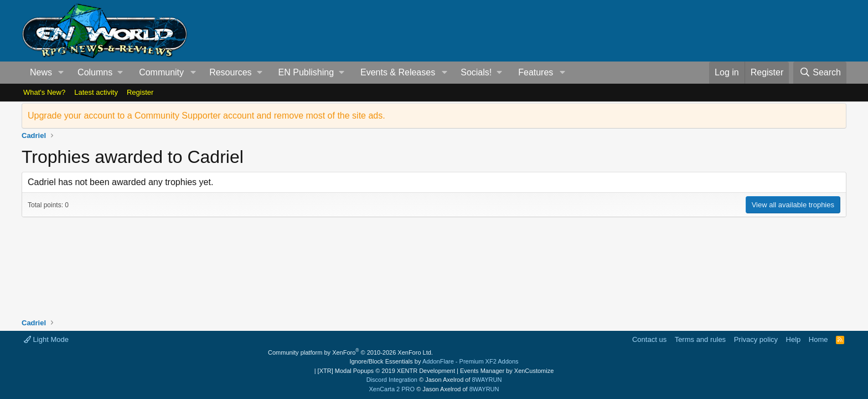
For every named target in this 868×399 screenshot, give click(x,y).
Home (818, 339)
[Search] (820, 73)
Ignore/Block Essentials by (434, 361)
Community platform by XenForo (350, 352)
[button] (61, 73)
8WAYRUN (487, 380)
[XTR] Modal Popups (386, 371)
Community (161, 72)
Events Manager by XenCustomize (507, 371)
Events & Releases (398, 72)
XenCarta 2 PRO (392, 389)
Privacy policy (756, 339)
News (41, 72)
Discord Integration (392, 380)
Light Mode (46, 339)
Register (140, 92)
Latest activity (96, 92)
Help (794, 339)
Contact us (649, 339)
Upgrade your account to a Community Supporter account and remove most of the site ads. (206, 116)
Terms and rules (700, 339)
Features (536, 72)
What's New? (44, 92)
